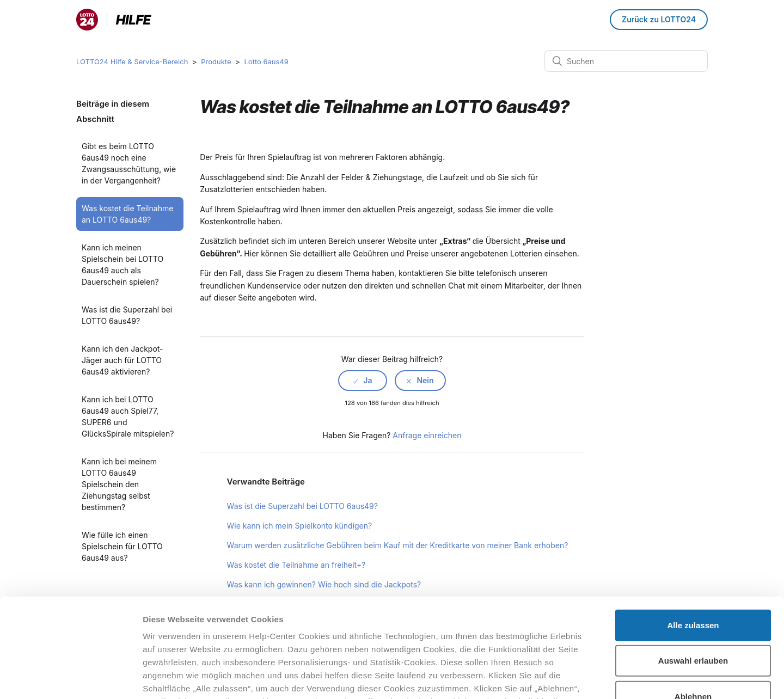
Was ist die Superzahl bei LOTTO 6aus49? (127, 315)
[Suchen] (626, 61)
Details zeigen (579, 677)
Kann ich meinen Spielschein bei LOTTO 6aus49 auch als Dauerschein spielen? (122, 265)
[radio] (363, 381)
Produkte (216, 62)
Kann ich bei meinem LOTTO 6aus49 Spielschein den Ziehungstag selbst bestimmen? (119, 484)
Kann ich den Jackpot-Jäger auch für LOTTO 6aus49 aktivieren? (122, 360)
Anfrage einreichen (427, 435)
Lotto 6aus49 (266, 62)
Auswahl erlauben (693, 568)
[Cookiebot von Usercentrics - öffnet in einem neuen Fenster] (71, 678)
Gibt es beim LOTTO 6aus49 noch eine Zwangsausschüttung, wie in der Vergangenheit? (129, 163)
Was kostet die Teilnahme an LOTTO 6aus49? (127, 214)
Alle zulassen (693, 533)
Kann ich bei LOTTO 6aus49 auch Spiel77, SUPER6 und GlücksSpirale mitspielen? (128, 416)
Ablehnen (693, 604)
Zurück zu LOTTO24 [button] (659, 19)
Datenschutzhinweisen (189, 635)
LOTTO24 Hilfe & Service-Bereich (132, 62)
